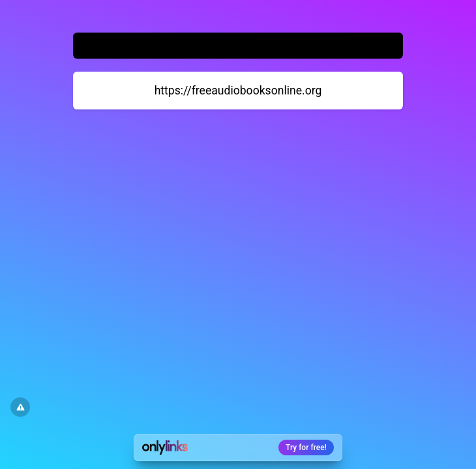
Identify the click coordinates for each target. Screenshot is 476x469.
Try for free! (306, 448)
